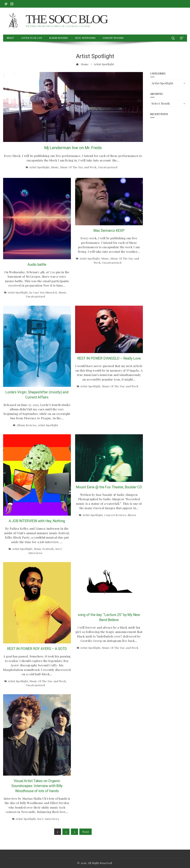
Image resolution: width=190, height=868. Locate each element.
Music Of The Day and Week (78, 167)
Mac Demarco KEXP (109, 231)
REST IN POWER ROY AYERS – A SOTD (37, 649)
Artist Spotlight (39, 167)
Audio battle (37, 265)
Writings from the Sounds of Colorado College (58, 26)
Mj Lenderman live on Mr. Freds (73, 148)
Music (55, 167)
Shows (132, 515)
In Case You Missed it (43, 292)
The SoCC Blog (67, 19)
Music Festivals (44, 549)
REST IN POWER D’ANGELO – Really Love (109, 358)
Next (85, 832)
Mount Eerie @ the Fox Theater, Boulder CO (109, 487)
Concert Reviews (115, 515)
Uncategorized (108, 167)
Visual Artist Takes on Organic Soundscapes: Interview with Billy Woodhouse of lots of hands (37, 786)
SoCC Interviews (48, 819)
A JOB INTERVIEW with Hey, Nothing (37, 521)
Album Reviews (26, 425)
